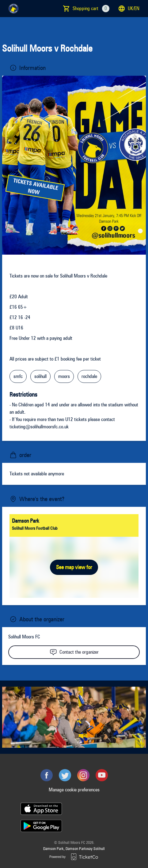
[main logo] (13, 9)
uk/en (129, 9)
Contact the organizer (74, 652)
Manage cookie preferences (74, 790)
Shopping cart (91, 9)
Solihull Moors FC (24, 637)
